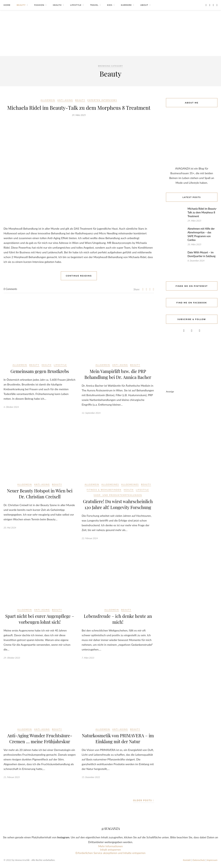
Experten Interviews (102, 100)
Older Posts (144, 800)
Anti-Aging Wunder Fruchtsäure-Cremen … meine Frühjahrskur (40, 738)
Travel (94, 5)
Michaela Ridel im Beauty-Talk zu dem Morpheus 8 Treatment (79, 108)
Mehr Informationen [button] (110, 846)
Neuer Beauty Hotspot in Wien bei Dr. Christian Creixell (40, 494)
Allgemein (48, 100)
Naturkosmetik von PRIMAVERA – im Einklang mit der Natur (118, 738)
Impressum (212, 860)
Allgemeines (110, 484)
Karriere (126, 5)
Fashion (39, 5)
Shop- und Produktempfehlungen (118, 495)
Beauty (21, 5)
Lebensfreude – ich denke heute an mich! (118, 619)
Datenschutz (199, 860)
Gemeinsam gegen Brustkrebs (40, 371)
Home (7, 5)
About (144, 5)
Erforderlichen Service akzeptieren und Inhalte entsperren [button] (110, 853)
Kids (110, 5)
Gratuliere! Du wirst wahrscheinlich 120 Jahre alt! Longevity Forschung (118, 504)
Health (57, 5)
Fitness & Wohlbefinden (104, 490)
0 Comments (10, 289)
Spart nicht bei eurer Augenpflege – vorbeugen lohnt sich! (40, 619)
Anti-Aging (65, 100)
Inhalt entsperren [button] (111, 850)
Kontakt (187, 860)
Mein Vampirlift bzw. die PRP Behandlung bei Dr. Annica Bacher (118, 374)
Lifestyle (76, 5)
